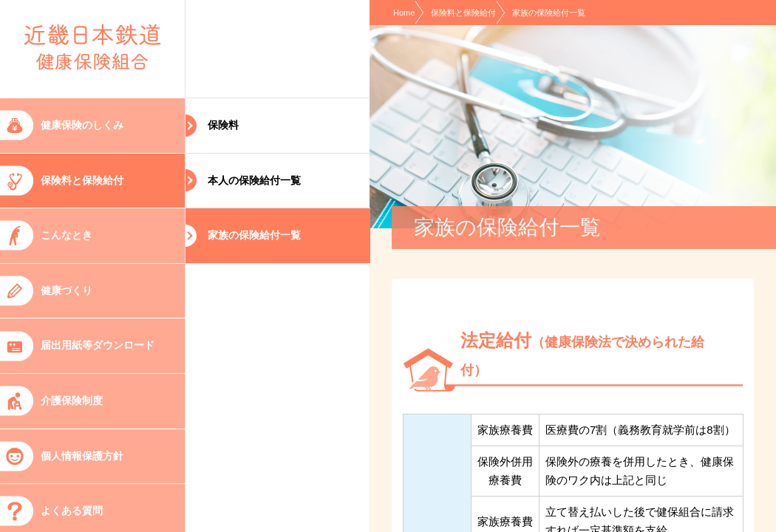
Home (404, 13)
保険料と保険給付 (463, 13)
